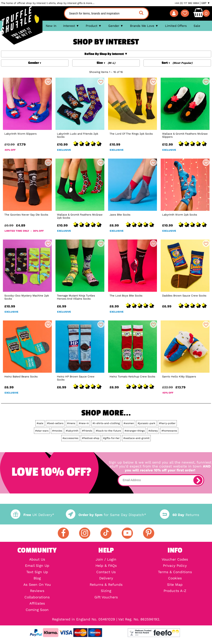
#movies (57, 431)
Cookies (175, 578)
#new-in (84, 423)
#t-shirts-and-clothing (106, 423)
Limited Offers (176, 26)
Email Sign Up (37, 566)
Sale (197, 26)
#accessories (70, 438)
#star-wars (42, 431)
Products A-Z (175, 591)
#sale (40, 423)
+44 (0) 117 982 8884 (187, 3)
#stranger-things (135, 431)
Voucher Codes (175, 560)
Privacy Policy (175, 566)
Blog (37, 578)
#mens (71, 423)
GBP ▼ (206, 3)
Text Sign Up (37, 572)
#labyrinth (72, 431)
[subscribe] (198, 480)
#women (129, 423)
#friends (87, 431)
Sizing (106, 591)
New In (51, 26)
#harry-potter (167, 423)
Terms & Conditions (175, 572)
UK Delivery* (33, 515)
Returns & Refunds (106, 585)
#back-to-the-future (108, 431)
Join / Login (106, 560)
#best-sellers (55, 423)
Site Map (175, 585)
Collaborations (37, 597)
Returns (179, 515)
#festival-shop (91, 438)
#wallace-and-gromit (136, 438)
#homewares (169, 431)
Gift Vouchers (106, 597)
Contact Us (106, 572)
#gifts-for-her (111, 438)
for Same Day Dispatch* (106, 515)
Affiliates (37, 604)
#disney (153, 431)
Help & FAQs (106, 566)
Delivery (106, 578)
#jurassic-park (146, 423)
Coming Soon (37, 610)
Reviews (37, 591)
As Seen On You (37, 585)
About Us (37, 560)
